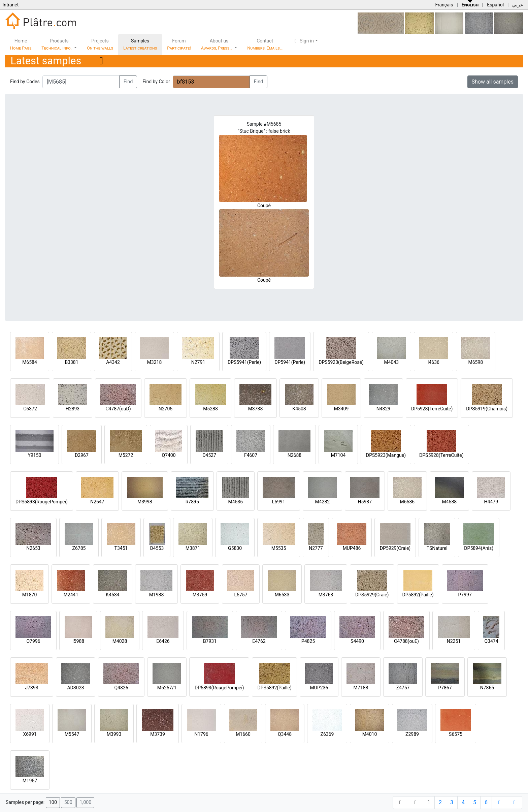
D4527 (209, 455)
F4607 (251, 455)
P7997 (465, 595)
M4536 (235, 502)
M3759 (200, 595)
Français (444, 5)
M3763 (326, 595)
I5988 (78, 641)
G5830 (235, 548)
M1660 (243, 734)
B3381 (71, 362)
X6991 (30, 734)
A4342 (113, 362)
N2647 (97, 502)
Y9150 (35, 455)
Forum (179, 44)
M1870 (30, 595)
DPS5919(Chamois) (487, 409)
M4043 (391, 362)
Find (128, 82)
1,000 (85, 802)
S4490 (357, 641)
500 (68, 802)
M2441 (71, 595)
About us (217, 44)
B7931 (210, 641)
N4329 (383, 409)
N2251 (454, 641)
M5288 (210, 409)
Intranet (10, 5)
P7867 (445, 688)
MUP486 (352, 548)
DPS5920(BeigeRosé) (341, 362)
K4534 (112, 595)
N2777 (316, 548)
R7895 (192, 502)
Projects (100, 44)
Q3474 (491, 641)
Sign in (303, 41)
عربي (518, 5)
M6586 (407, 502)
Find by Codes (25, 82)
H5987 (365, 502)
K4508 (299, 409)
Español (495, 5)
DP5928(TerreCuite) (432, 409)
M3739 (158, 734)
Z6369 (327, 734)
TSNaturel (437, 548)
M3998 (145, 502)
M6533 (282, 595)
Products (57, 44)
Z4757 (403, 688)
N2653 (33, 548)
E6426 (163, 641)
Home (21, 44)
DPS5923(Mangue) (386, 455)
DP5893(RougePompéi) (219, 688)
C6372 (30, 409)
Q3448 (285, 734)
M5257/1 (167, 688)
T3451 (121, 548)
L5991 (279, 502)
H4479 (491, 502)
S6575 (456, 734)
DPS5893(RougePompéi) (42, 502)
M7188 (361, 688)
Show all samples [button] (493, 82)
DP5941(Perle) (290, 362)
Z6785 (79, 548)
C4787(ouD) (118, 409)
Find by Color (156, 82)
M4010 (370, 734)
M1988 (157, 595)
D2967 (82, 455)
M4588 (449, 502)
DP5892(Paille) (418, 595)
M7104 (338, 455)
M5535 (279, 548)
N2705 (166, 409)
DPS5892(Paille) (274, 688)
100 (53, 802)
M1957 (30, 781)
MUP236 (319, 688)
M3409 (341, 409)
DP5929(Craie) (395, 548)
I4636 (434, 362)
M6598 (475, 362)
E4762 (259, 641)
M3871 (193, 548)
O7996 (33, 641)
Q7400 (169, 455)
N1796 (201, 734)
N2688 (294, 455)
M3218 (155, 362)
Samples (140, 44)
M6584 (30, 362)
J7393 (31, 688)
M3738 (256, 409)
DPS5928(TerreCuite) (441, 455)
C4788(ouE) (406, 641)
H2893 (73, 409)
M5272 (126, 455)
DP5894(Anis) (479, 548)
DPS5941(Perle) (244, 362)
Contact (265, 44)
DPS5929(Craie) (372, 595)
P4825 (308, 641)
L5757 (241, 595)
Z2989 (412, 734)
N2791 (198, 362)
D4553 (157, 548)
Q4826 (121, 688)
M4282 (322, 502)
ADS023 (75, 688)
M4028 (120, 641)
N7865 (487, 688)
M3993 (114, 734)
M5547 (72, 734)
